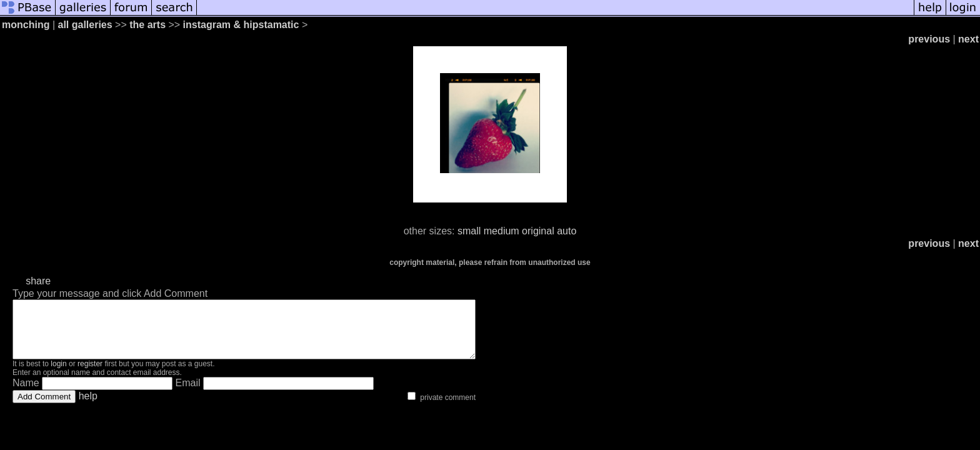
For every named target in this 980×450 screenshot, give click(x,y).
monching (26, 25)
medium (502, 231)
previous (929, 39)
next (968, 39)
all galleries (85, 25)
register (90, 375)
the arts (147, 25)
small (469, 231)
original (538, 231)
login (58, 375)
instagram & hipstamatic (241, 25)
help (88, 407)
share (38, 281)
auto (567, 231)
